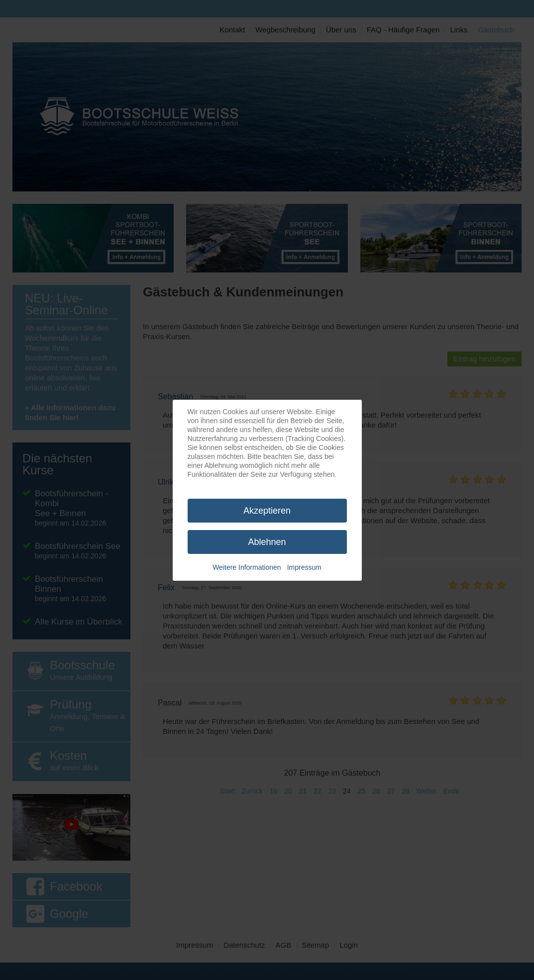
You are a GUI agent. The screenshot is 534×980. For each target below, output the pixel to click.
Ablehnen (267, 542)
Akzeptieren (267, 511)
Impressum (304, 567)
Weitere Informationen (247, 567)
